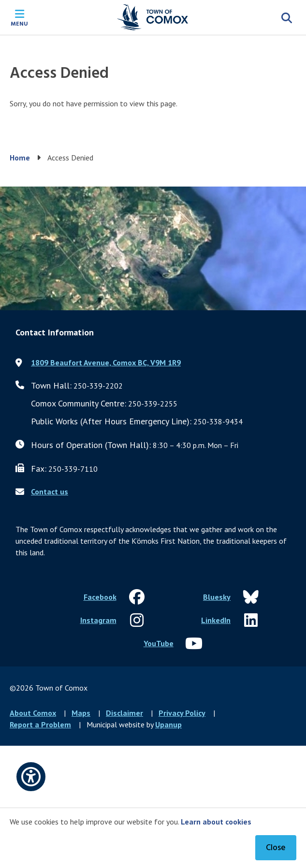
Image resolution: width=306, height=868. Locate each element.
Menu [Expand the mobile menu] (19, 23)
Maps (81, 713)
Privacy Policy (182, 713)
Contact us (50, 492)
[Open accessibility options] (31, 777)
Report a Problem (40, 724)
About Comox (33, 713)
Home (20, 158)
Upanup (168, 724)
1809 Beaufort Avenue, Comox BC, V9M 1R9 (106, 362)
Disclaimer (124, 713)
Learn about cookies (216, 822)
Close (276, 848)
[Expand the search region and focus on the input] (287, 17)
